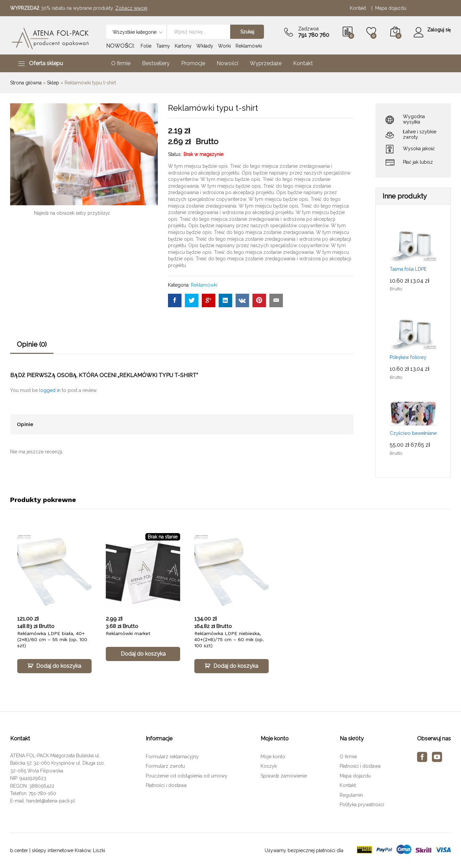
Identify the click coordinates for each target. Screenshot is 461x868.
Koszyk (269, 766)
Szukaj (246, 32)
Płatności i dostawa (166, 785)
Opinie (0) (32, 344)
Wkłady (205, 46)
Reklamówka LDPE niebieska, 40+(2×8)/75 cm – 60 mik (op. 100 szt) (229, 639)
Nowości (227, 63)
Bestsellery (156, 63)
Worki (224, 46)
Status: (175, 154)
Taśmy (163, 46)
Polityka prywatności (362, 805)
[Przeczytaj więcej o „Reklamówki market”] (143, 654)
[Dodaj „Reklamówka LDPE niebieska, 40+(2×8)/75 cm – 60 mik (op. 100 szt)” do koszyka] (232, 666)
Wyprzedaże (266, 63)
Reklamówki (249, 46)
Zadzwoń (308, 29)
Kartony (183, 46)
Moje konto (273, 757)
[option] (54, 609)
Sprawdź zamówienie (284, 776)
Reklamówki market (128, 633)
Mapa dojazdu (391, 8)
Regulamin (351, 795)
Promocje (193, 63)
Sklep (53, 83)
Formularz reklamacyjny (172, 757)
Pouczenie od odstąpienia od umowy (187, 776)
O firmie (121, 63)
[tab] (32, 347)
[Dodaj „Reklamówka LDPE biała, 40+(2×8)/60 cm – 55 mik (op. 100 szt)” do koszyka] (54, 666)
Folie (146, 46)
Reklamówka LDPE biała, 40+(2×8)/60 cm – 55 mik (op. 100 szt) (52, 639)
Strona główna (26, 83)
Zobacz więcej (131, 8)
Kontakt (359, 8)
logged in (50, 390)
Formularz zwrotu (165, 766)
